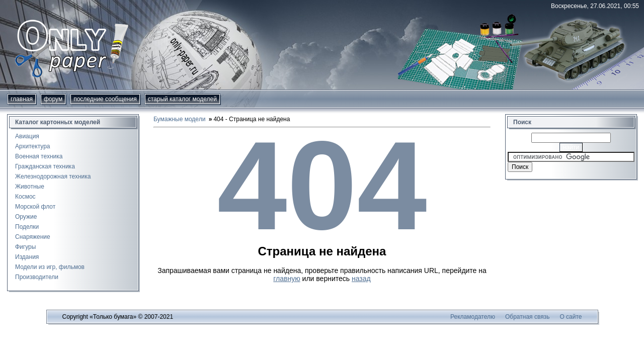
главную (287, 279)
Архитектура (33, 146)
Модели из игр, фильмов (50, 267)
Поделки (27, 227)
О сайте (571, 317)
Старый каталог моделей (182, 99)
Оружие (26, 217)
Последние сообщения (105, 99)
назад (361, 279)
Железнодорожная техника (53, 176)
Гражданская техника (45, 166)
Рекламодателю (473, 317)
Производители (37, 277)
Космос (25, 197)
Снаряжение (33, 237)
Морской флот (35, 207)
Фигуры (25, 247)
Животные (30, 187)
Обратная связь (527, 317)
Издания (27, 257)
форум (53, 99)
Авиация (27, 136)
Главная (22, 99)
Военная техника (39, 156)
